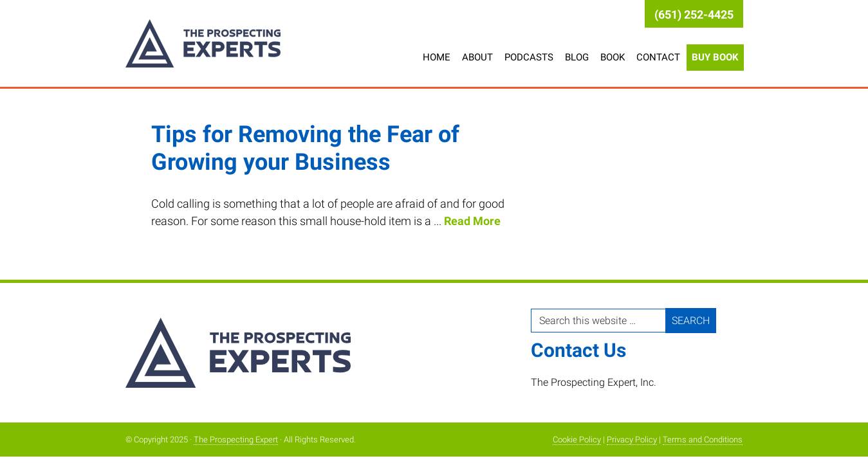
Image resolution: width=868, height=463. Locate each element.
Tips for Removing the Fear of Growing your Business (305, 148)
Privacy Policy (632, 440)
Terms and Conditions (703, 440)
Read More (472, 221)
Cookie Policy (577, 440)
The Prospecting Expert (228, 43)
